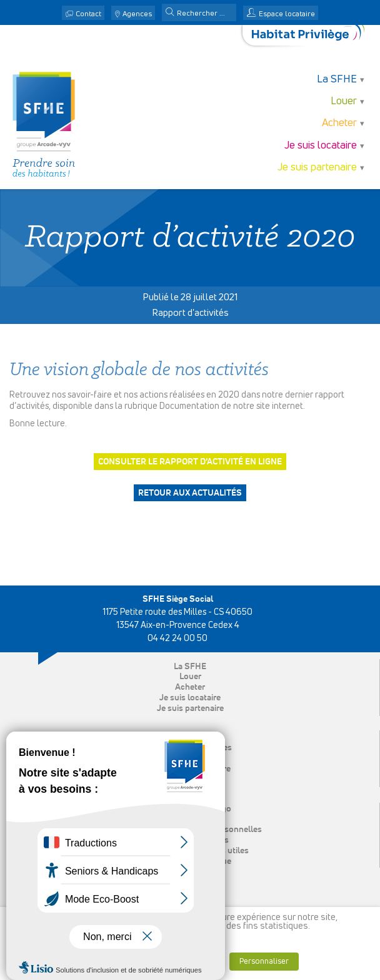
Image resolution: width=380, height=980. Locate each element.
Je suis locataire (321, 146)
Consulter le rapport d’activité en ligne (190, 462)
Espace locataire (287, 14)
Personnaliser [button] (264, 962)
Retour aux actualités (190, 493)
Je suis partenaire (317, 168)
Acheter (339, 123)
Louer (344, 101)
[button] (170, 13)
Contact (88, 14)
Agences (137, 14)
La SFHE (337, 80)
